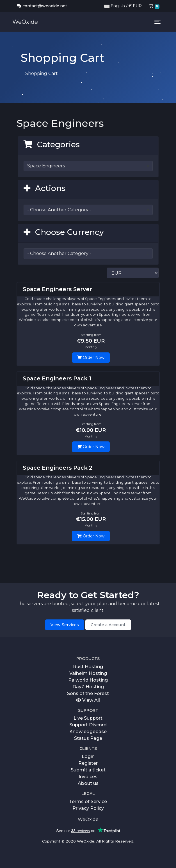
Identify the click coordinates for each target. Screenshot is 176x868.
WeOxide (25, 22)
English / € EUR (123, 6)
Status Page (88, 738)
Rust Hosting (88, 667)
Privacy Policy (88, 808)
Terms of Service (88, 802)
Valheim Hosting (88, 673)
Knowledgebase (88, 732)
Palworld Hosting (88, 680)
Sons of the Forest (88, 693)
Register (88, 763)
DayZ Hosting (88, 687)
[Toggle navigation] (157, 22)
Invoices (88, 777)
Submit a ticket (88, 770)
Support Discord (88, 725)
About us (88, 783)
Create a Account (108, 625)
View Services (65, 625)
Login (88, 756)
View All (88, 700)
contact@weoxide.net (42, 6)
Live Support (88, 718)
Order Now (91, 357)
